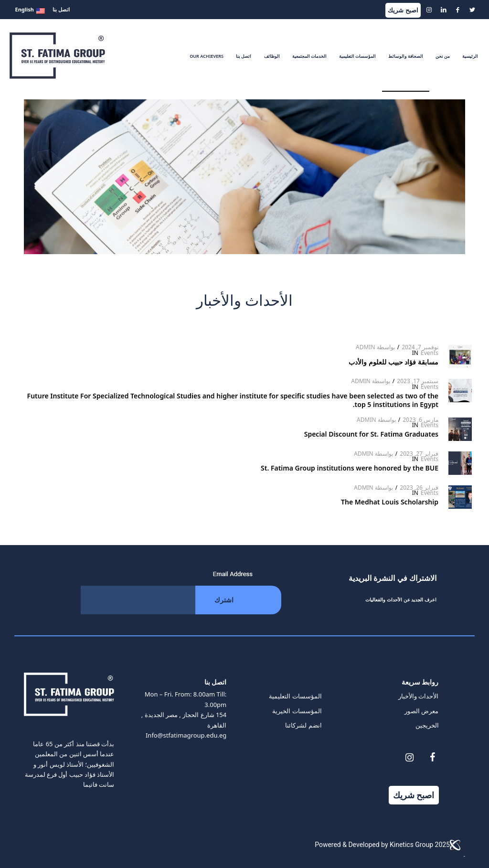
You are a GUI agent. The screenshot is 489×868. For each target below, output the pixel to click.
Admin (366, 347)
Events (430, 353)
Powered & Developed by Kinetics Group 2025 (390, 845)
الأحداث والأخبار (418, 696)
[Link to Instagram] (429, 10)
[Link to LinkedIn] (444, 10)
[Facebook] (433, 758)
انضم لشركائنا (303, 725)
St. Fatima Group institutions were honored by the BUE (350, 468)
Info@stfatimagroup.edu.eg (186, 735)
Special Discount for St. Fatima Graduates (371, 434)
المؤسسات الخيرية (297, 711)
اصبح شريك (403, 10)
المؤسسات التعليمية (295, 696)
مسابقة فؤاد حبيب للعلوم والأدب (393, 362)
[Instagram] (410, 758)
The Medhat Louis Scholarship (390, 502)
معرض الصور (421, 711)
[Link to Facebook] (458, 10)
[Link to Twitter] (472, 10)
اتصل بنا (61, 9)
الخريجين (427, 725)
